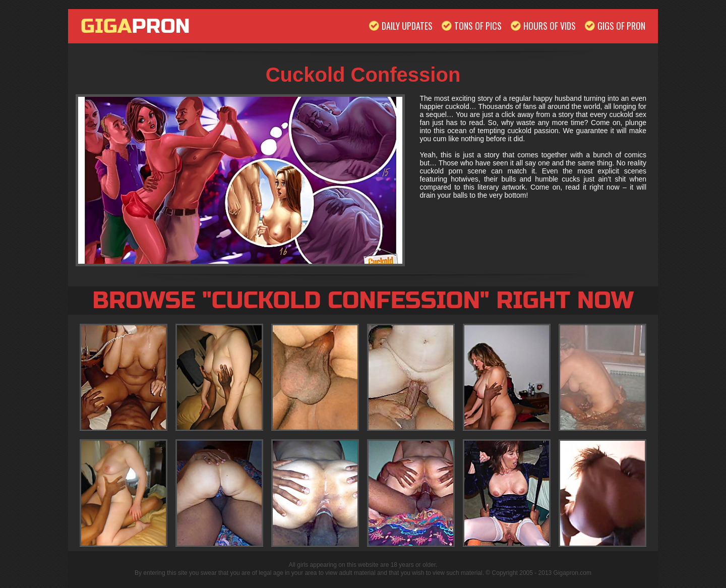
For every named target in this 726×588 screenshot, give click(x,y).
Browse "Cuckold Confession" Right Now (363, 301)
